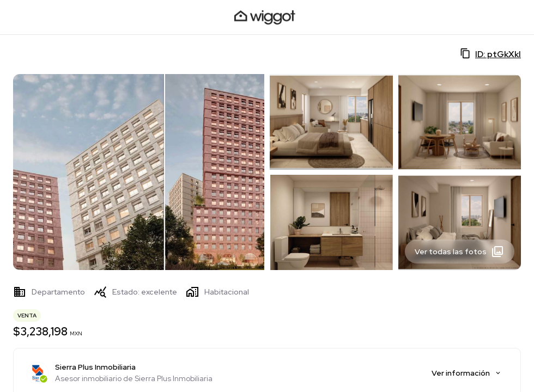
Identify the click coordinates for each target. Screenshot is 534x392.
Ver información (467, 373)
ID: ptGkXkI (490, 54)
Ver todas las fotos (459, 252)
